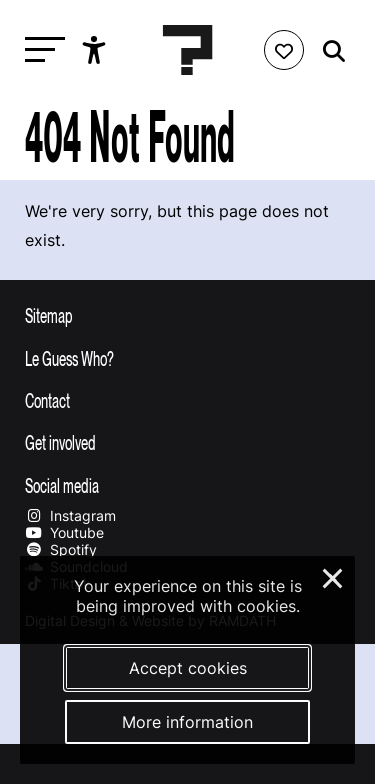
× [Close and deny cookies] (333, 576)
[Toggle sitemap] (187, 315)
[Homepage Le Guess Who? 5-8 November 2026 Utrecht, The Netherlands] (188, 50)
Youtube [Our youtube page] (64, 532)
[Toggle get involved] (187, 442)
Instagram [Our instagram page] (70, 515)
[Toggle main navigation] (40, 50)
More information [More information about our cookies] (187, 722)
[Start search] (329, 51)
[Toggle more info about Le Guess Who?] (187, 358)
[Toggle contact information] (187, 400)
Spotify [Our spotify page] (61, 549)
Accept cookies (188, 668)
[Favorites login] (284, 50)
